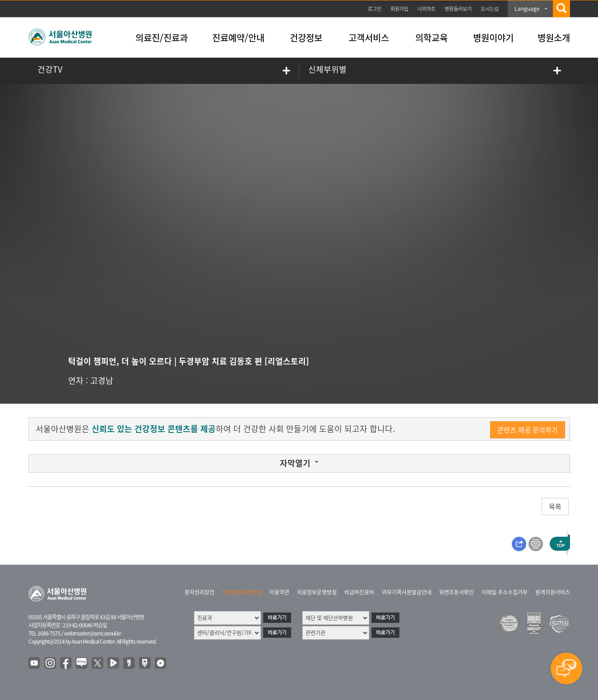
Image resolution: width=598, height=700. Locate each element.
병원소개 (554, 38)
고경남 (102, 380)
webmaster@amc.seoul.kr (93, 633)
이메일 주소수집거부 (505, 592)
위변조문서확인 (457, 592)
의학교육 (431, 38)
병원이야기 (493, 38)
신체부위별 (327, 69)
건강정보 (306, 38)
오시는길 (490, 9)
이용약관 (279, 592)
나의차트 (426, 9)
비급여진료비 (359, 592)
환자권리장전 (199, 592)
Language (527, 9)
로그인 (375, 9)
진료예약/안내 (238, 38)
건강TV (50, 69)
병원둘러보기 (458, 9)
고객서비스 (369, 38)
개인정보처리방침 (242, 592)
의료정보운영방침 (317, 592)
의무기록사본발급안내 (407, 592)
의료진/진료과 (162, 38)
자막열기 (295, 463)
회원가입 (399, 9)
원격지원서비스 (553, 592)
